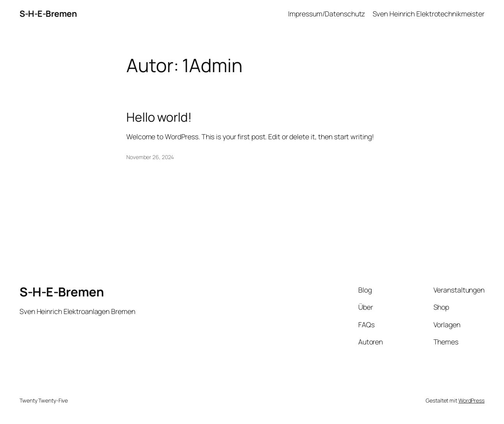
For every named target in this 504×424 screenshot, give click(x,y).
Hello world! (159, 117)
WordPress (471, 400)
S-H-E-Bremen (48, 14)
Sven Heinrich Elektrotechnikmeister (429, 14)
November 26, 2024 (150, 157)
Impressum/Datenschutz (326, 14)
